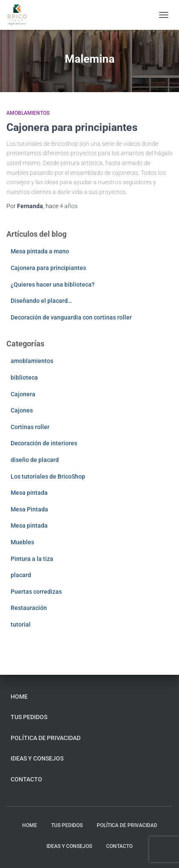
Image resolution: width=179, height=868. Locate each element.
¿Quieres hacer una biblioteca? (53, 284)
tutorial (21, 624)
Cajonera (23, 394)
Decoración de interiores (44, 443)
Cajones (22, 410)
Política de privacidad (46, 738)
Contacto (26, 779)
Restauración (29, 608)
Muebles (22, 542)
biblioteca (24, 377)
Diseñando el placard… (41, 301)
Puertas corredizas (36, 592)
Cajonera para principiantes (72, 127)
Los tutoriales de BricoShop (48, 476)
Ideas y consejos (37, 758)
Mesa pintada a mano (40, 251)
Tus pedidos (29, 717)
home (19, 697)
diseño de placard (35, 460)
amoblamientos (28, 113)
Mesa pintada (29, 493)
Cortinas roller (30, 427)
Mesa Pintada (29, 509)
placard (21, 575)
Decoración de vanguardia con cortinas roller (71, 317)
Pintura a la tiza (32, 559)
